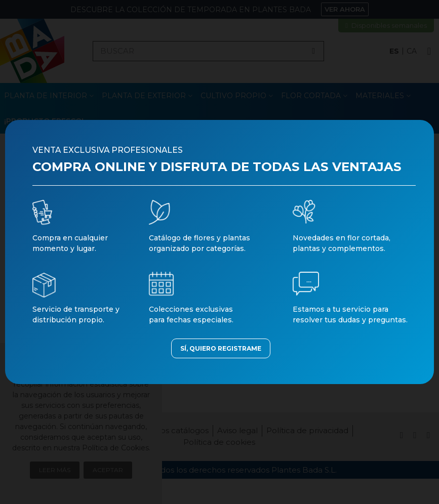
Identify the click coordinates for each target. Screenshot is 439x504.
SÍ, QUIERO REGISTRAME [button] (221, 348)
